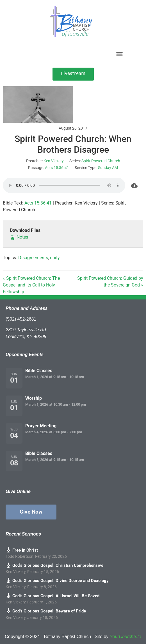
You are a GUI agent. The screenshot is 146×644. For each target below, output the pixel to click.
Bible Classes (39, 371)
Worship (34, 398)
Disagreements (33, 258)
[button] (119, 54)
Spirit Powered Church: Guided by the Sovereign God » (110, 282)
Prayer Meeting (41, 426)
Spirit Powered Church (101, 161)
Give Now (31, 512)
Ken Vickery (54, 161)
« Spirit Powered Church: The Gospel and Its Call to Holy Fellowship (31, 285)
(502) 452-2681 (21, 319)
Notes (19, 237)
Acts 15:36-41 (57, 168)
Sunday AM (108, 168)
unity (55, 258)
